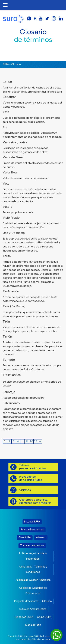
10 (31, 441)
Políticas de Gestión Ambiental (33, 580)
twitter (47, 18)
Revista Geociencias (32, 530)
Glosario (47, 601)
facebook (35, 18)
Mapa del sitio (33, 625)
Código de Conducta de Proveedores (33, 591)
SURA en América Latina (33, 609)
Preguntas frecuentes (26, 601)
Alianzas (41, 538)
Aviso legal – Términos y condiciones (33, 569)
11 (36, 441)
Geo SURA (25, 538)
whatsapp (29, 18)
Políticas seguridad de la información (33, 556)
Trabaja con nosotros (32, 546)
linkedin (61, 18)
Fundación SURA (24, 617)
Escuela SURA (32, 522)
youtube (41, 18)
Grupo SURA (44, 617)
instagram (54, 18)
